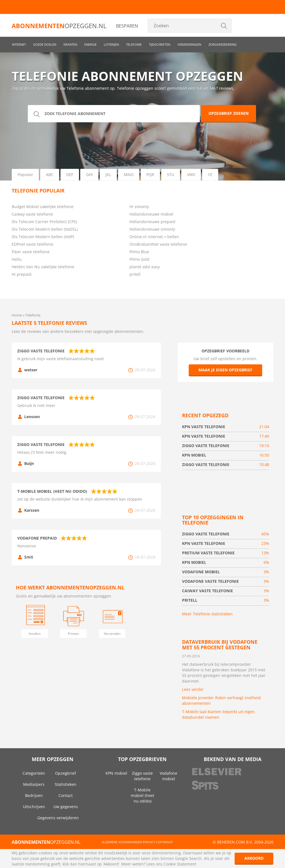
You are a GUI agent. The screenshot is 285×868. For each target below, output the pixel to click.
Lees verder (193, 689)
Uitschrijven (34, 807)
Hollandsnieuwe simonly (152, 229)
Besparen (127, 26)
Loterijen (111, 44)
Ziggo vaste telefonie (142, 776)
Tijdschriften (160, 44)
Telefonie (134, 44)
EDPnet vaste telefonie (33, 244)
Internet (19, 44)
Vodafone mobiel (169, 776)
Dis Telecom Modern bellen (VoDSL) (45, 229)
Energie (90, 44)
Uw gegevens (66, 807)
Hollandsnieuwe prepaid (152, 222)
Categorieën (34, 773)
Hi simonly (139, 207)
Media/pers (34, 784)
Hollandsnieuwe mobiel (151, 214)
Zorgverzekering (223, 44)
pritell (135, 274)
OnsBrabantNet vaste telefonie (158, 244)
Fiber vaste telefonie (31, 252)
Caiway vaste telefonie (32, 214)
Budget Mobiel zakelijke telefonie (43, 207)
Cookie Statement (180, 864)
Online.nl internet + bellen (154, 237)
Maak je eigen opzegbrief (225, 370)
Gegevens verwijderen (58, 818)
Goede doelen (45, 44)
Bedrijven (34, 795)
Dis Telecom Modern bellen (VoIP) (43, 237)
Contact (66, 795)
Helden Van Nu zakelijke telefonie (43, 267)
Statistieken (66, 784)
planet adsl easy (145, 267)
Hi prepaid (22, 274)
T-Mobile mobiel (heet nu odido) (142, 795)
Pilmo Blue (139, 252)
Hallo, (17, 259)
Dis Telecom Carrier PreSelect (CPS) (44, 222)
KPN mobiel (116, 773)
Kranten (70, 44)
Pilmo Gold (139, 259)
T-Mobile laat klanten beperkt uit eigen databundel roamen (218, 714)
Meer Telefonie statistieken (207, 614)
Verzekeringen (189, 44)
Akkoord (254, 858)
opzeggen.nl (59, 26)
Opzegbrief (66, 773)
